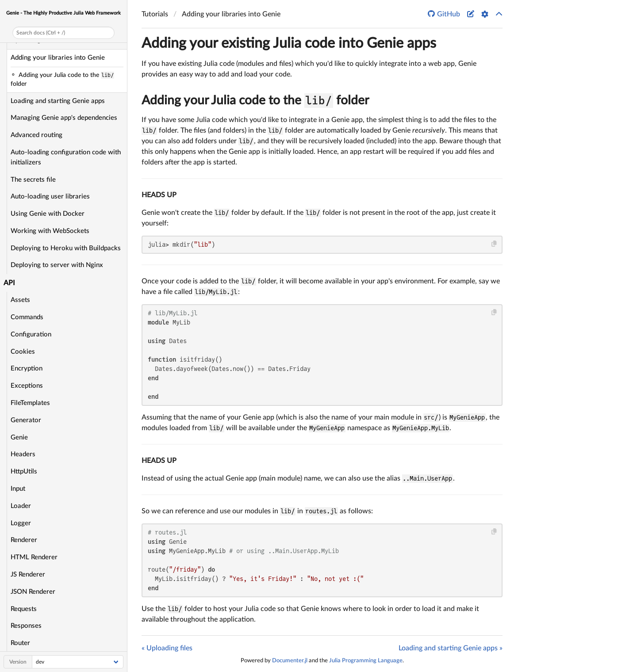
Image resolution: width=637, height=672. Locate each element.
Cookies (23, 352)
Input (18, 489)
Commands (27, 317)
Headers (23, 454)
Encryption (27, 368)
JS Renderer (28, 575)
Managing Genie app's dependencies (64, 118)
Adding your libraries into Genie (58, 58)
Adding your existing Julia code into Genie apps (289, 43)
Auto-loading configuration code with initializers (66, 157)
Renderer (24, 540)
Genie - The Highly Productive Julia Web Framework (63, 13)
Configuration (31, 334)
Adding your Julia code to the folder (255, 100)
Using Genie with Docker (48, 214)
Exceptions (27, 386)
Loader (21, 506)
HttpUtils (24, 472)
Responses (26, 626)
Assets (20, 300)
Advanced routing (36, 135)
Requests (24, 609)
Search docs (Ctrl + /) (41, 33)
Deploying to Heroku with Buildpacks (66, 248)
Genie (19, 437)
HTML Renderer (34, 557)
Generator (26, 420)
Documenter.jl (290, 661)
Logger (21, 523)
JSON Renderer (33, 592)
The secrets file (33, 180)
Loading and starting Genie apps (58, 101)
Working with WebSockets (50, 231)
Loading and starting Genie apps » (451, 648)
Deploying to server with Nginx (57, 265)
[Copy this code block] (494, 244)
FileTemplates (30, 403)
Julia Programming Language (366, 661)
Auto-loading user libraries (50, 197)
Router (20, 643)
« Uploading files (167, 648)
